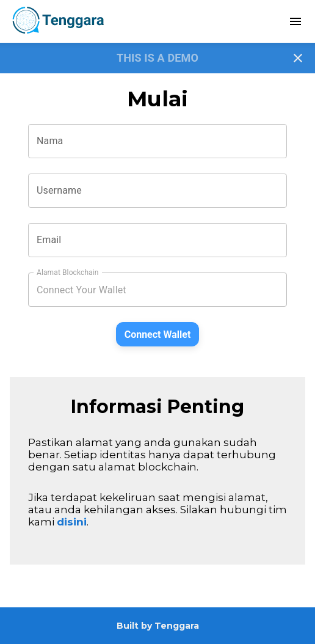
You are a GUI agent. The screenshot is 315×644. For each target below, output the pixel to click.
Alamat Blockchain (68, 273)
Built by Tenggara (158, 626)
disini (72, 522)
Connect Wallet (158, 335)
